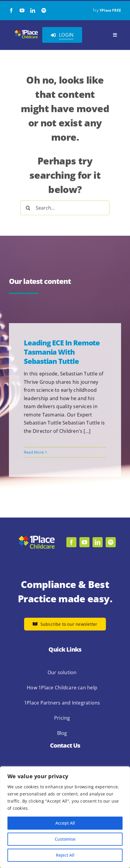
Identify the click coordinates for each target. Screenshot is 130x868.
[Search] (28, 207)
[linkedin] (33, 10)
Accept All (65, 823)
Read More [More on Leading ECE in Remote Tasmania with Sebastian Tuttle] (34, 452)
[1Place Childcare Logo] (26, 32)
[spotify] (44, 10)
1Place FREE (110, 10)
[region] (65, 817)
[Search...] (65, 207)
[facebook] (11, 10)
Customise (65, 839)
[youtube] (22, 10)
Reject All (65, 855)
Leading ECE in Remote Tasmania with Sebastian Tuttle (62, 352)
